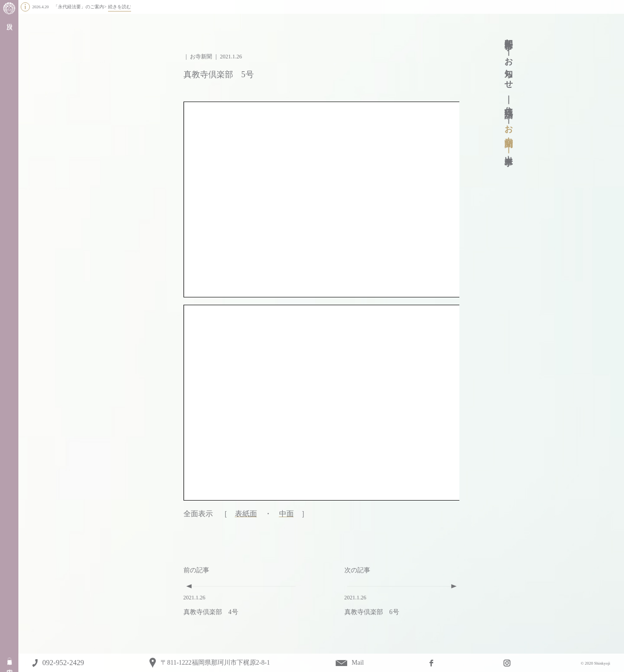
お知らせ (509, 69)
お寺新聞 (509, 127)
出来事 (509, 151)
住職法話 (509, 103)
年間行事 (509, 35)
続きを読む (120, 7)
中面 (286, 514)
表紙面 (246, 514)
